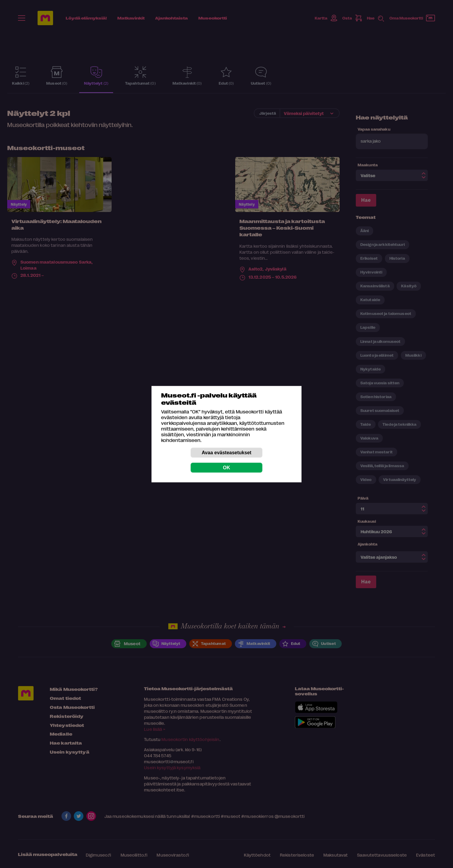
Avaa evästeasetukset (226, 452)
